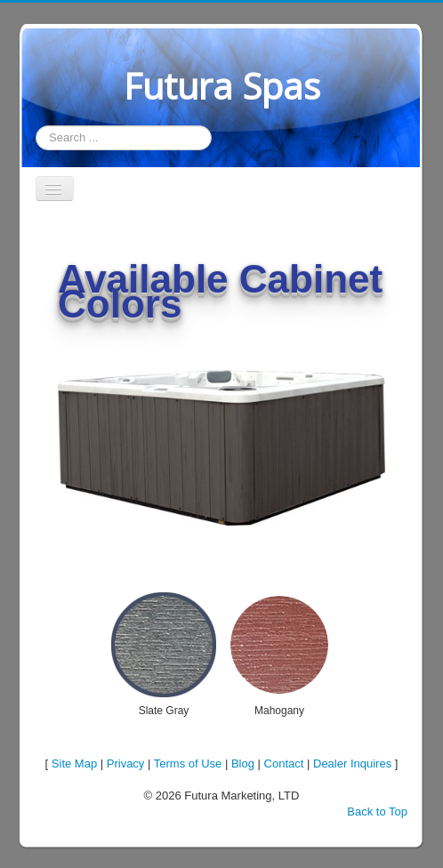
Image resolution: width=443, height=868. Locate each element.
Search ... (36, 126)
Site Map (74, 764)
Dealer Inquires (352, 764)
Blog (243, 764)
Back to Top (377, 812)
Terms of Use (188, 764)
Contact (284, 764)
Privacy (126, 764)
